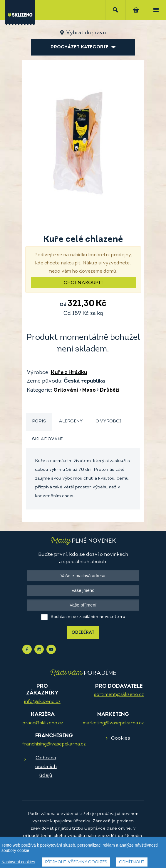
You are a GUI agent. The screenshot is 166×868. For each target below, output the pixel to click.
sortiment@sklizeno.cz (119, 695)
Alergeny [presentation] (71, 421)
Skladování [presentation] (47, 439)
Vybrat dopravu (86, 33)
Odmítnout (132, 862)
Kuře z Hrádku (69, 373)
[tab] (39, 422)
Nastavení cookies (18, 862)
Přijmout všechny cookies (76, 862)
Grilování (66, 390)
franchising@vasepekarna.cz (54, 744)
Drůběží (110, 390)
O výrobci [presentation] (108, 421)
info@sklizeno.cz (42, 702)
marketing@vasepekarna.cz (113, 723)
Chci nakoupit (84, 283)
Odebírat (83, 633)
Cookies (121, 738)
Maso (89, 390)
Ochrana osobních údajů (46, 767)
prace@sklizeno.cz (43, 723)
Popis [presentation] (39, 421)
